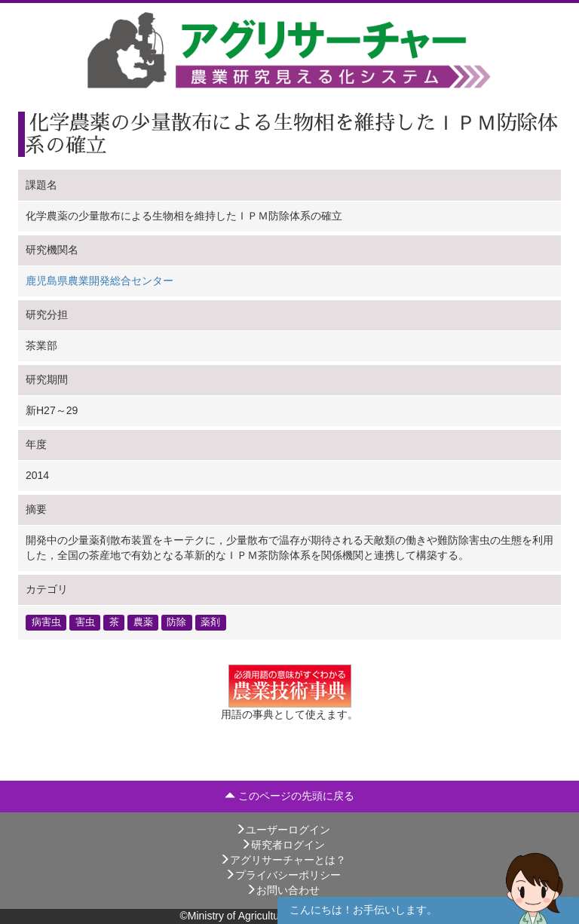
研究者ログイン (283, 845)
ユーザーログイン (283, 830)
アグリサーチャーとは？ (283, 860)
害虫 (85, 622)
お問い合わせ (283, 890)
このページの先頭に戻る (289, 796)
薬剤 (210, 622)
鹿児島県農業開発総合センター (100, 281)
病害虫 (46, 622)
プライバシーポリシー (283, 875)
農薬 (143, 622)
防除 (176, 622)
